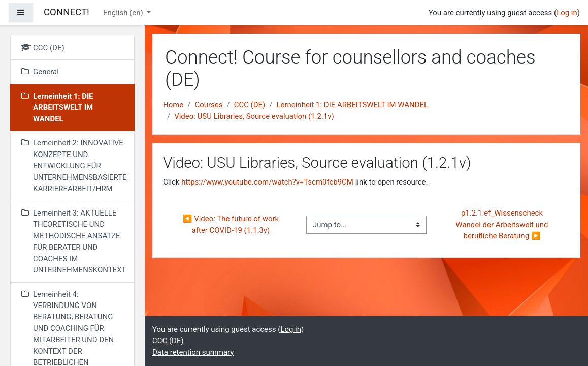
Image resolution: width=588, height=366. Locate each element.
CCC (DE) (250, 105)
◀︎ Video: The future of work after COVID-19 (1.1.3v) (232, 224)
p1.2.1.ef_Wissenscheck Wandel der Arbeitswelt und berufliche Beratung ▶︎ (503, 224)
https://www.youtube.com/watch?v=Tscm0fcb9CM (267, 182)
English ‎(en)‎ (124, 13)
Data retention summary (193, 352)
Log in (567, 13)
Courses (208, 105)
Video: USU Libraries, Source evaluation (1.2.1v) (254, 116)
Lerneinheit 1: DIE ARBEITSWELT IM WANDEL (352, 105)
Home (173, 105)
